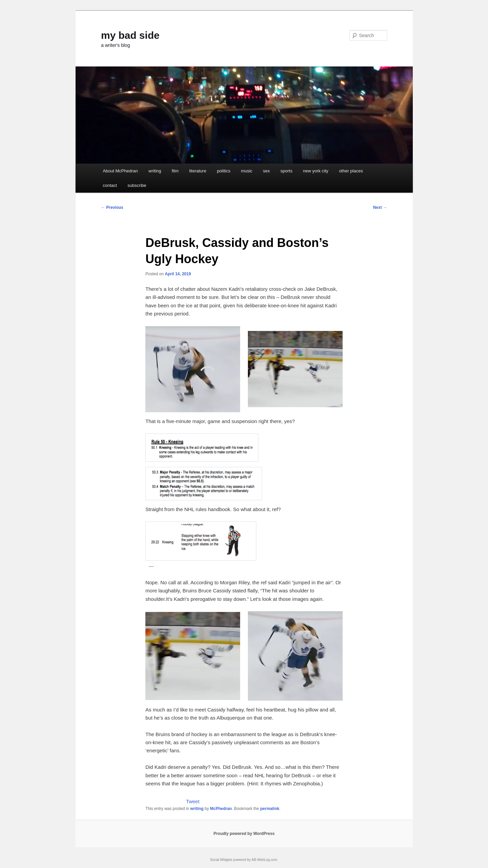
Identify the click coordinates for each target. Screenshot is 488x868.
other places (351, 171)
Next (380, 207)
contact (110, 185)
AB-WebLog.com (264, 860)
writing (155, 171)
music (247, 171)
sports (286, 171)
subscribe (137, 185)
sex (266, 171)
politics (224, 171)
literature (198, 171)
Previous (112, 207)
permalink (270, 809)
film (175, 171)
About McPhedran (120, 171)
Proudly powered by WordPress (244, 834)
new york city (315, 171)
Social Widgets (221, 860)
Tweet (193, 801)
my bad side (130, 35)
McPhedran (221, 809)
